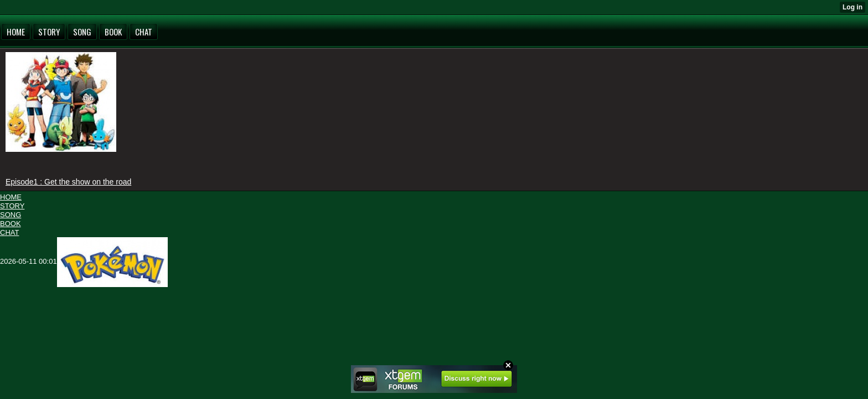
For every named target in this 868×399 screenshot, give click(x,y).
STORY (12, 206)
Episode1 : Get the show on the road (68, 182)
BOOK (11, 224)
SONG (11, 215)
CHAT (9, 232)
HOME (11, 197)
